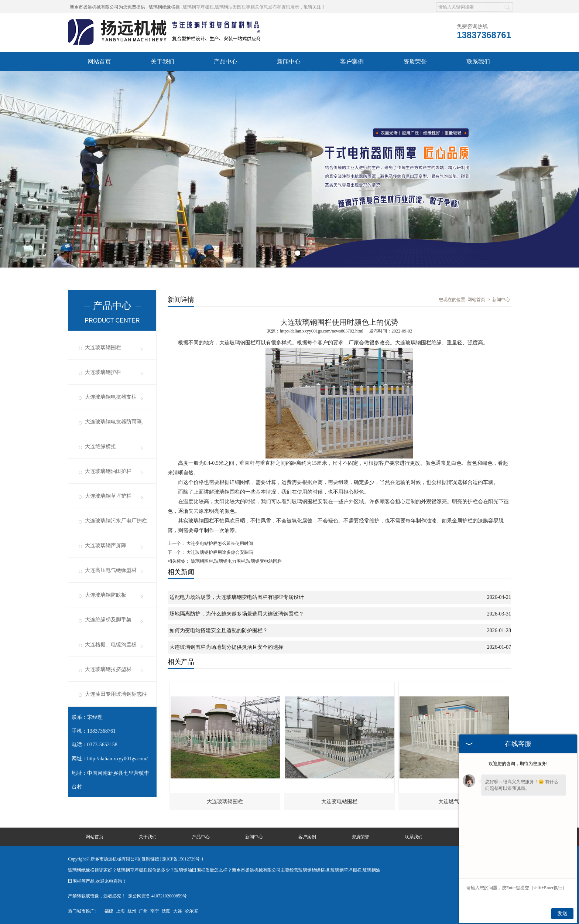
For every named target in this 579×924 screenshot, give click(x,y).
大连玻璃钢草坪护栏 (108, 496)
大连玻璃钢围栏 (103, 347)
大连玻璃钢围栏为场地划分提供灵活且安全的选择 (226, 647)
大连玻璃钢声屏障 (106, 545)
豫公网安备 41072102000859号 (157, 896)
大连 (178, 911)
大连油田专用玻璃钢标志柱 (116, 694)
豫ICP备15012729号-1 (183, 859)
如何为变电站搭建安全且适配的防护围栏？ (219, 630)
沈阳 (166, 911)
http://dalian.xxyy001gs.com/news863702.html (322, 331)
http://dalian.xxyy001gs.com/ (117, 759)
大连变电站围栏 (339, 802)
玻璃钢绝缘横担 (164, 7)
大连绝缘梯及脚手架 (108, 620)
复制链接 (150, 859)
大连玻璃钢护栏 (103, 372)
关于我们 (162, 62)
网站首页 (99, 62)
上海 (120, 911)
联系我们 (478, 62)
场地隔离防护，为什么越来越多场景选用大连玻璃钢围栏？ (237, 614)
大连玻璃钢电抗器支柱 (111, 397)
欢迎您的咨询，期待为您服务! (518, 764)
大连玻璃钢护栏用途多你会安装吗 (219, 552)
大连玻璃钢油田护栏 (108, 471)
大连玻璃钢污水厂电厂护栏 (116, 521)
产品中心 (226, 62)
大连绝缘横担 (100, 446)
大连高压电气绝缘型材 (111, 570)
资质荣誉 (415, 62)
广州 (143, 911)
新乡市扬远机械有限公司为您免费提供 (107, 7)
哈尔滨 (191, 911)
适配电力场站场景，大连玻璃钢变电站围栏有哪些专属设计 (237, 597)
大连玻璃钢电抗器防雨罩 (113, 422)
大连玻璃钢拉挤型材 (108, 669)
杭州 (132, 911)
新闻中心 (289, 62)
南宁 (155, 911)
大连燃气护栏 (454, 802)
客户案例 (352, 62)
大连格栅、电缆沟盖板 (111, 645)
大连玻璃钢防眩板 (106, 595)
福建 (109, 911)
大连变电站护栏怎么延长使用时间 (219, 543)
